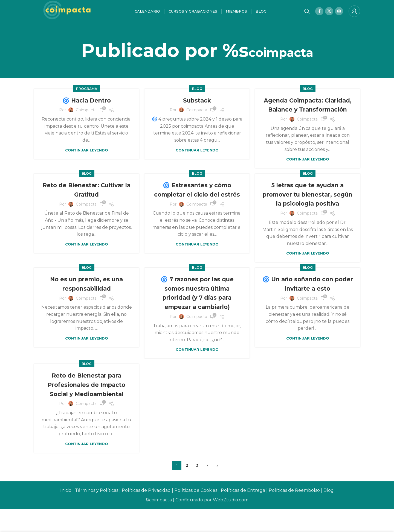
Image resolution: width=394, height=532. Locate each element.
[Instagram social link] (339, 14)
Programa (87, 93)
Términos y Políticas (97, 513)
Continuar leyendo (87, 155)
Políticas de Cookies (196, 513)
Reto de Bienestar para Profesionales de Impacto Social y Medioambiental (86, 408)
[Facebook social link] (319, 14)
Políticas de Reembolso (294, 513)
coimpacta (281, 55)
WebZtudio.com (231, 523)
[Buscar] (307, 14)
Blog (197, 93)
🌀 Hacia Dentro (87, 105)
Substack (197, 105)
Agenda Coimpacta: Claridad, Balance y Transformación (308, 114)
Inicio (66, 513)
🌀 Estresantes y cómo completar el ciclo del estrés (197, 208)
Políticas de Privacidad (146, 513)
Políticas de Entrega (243, 513)
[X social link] (329, 14)
